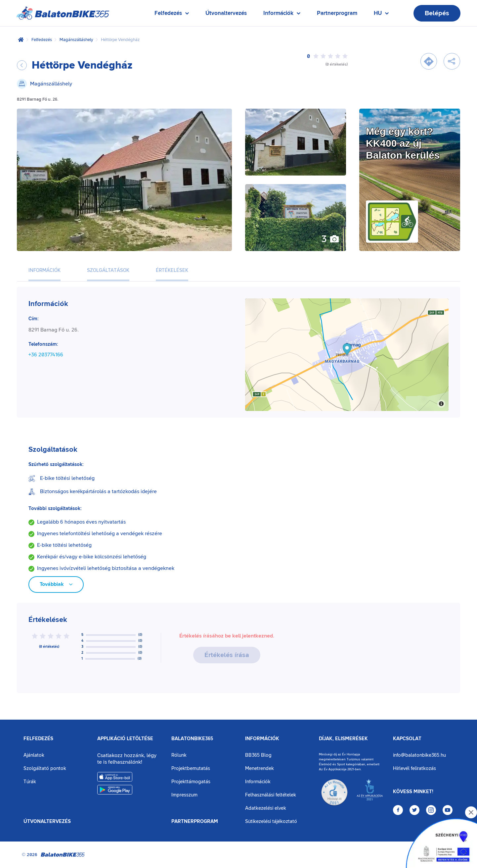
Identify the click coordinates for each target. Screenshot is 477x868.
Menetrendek (260, 768)
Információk (262, 739)
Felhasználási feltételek (271, 795)
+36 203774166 (46, 355)
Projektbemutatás (191, 768)
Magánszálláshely (76, 40)
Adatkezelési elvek (266, 808)
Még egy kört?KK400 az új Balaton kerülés (403, 143)
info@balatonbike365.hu (419, 755)
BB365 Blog (258, 755)
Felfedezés (42, 40)
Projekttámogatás (191, 782)
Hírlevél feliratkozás (414, 768)
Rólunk (179, 755)
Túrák (30, 782)
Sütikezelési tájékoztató (271, 821)
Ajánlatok (34, 755)
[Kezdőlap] (21, 40)
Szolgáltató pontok (45, 768)
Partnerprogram (337, 13)
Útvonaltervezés (226, 13)
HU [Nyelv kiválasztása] (381, 15)
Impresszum (184, 795)
